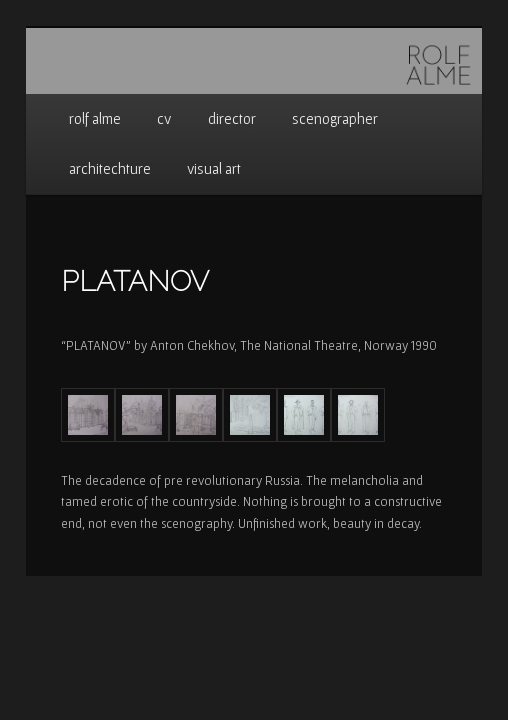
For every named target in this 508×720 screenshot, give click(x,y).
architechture (110, 168)
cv (164, 118)
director (232, 118)
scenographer (335, 118)
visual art (214, 168)
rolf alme (95, 118)
